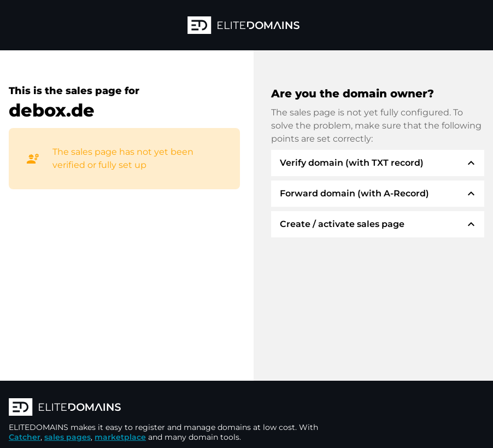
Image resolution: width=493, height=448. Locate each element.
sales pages (68, 437)
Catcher (25, 437)
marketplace (120, 437)
